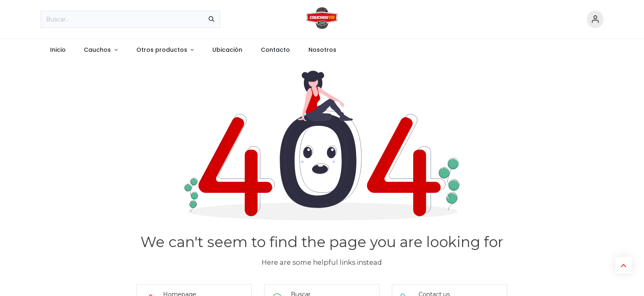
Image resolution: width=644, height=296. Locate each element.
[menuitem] (58, 50)
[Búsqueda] (212, 19)
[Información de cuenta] (595, 20)
